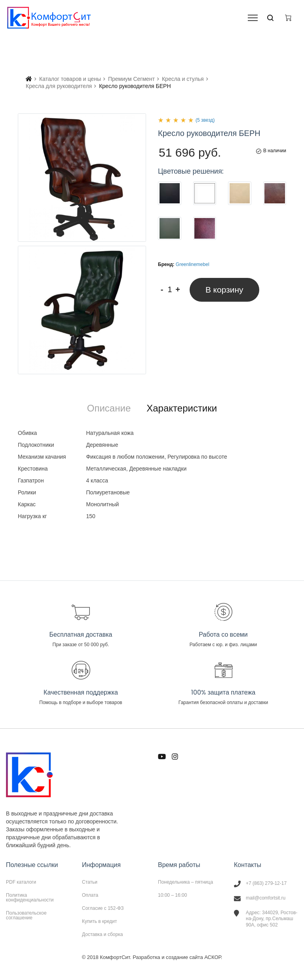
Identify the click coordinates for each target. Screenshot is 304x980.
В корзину (224, 290)
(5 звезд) (205, 120)
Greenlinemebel (193, 264)
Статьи (90, 882)
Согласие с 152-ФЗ (103, 908)
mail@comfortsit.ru (266, 898)
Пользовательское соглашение (26, 915)
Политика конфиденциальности (30, 898)
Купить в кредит (100, 921)
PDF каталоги (21, 882)
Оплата (90, 895)
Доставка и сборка (102, 934)
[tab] (109, 408)
